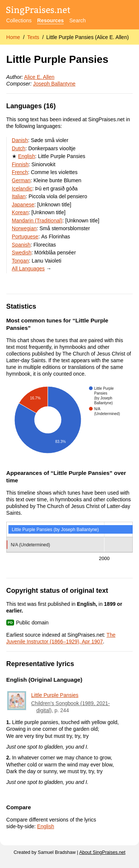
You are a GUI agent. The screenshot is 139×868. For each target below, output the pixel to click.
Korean (20, 212)
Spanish (21, 245)
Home (13, 37)
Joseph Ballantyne (54, 84)
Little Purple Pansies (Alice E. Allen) (88, 37)
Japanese (23, 205)
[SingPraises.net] (38, 11)
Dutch (19, 148)
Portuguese (25, 237)
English (27, 156)
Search (77, 20)
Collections (19, 20)
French (20, 172)
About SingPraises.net (102, 852)
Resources (50, 20)
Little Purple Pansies (55, 695)
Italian (19, 196)
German (21, 180)
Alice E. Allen (39, 77)
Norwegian (24, 228)
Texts (33, 37)
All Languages (28, 269)
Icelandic (22, 189)
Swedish (22, 253)
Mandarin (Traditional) (37, 221)
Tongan (20, 261)
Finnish (20, 164)
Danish (20, 140)
